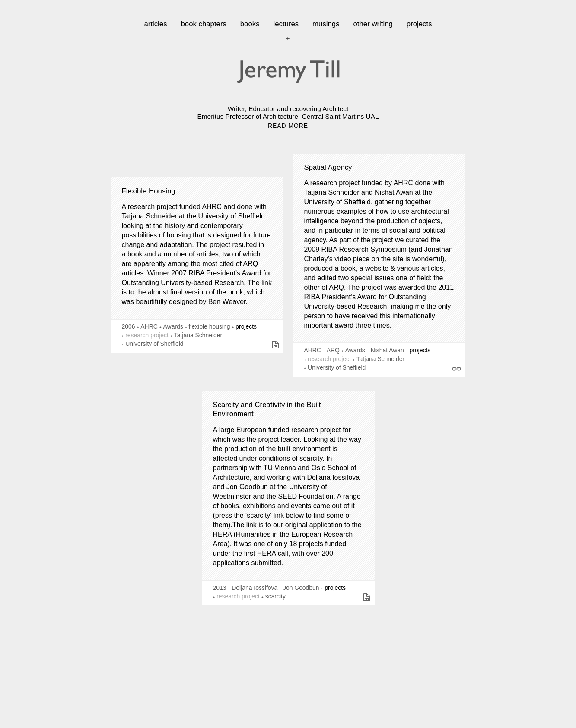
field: (424, 278)
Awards (173, 326)
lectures (286, 24)
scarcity (275, 596)
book (135, 254)
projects (419, 24)
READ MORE (288, 126)
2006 (129, 326)
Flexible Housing (149, 191)
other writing (373, 24)
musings (326, 24)
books (250, 24)
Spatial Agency (328, 167)
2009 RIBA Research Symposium (355, 249)
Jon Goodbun (301, 588)
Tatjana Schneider (198, 335)
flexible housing (210, 326)
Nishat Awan (387, 350)
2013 (220, 588)
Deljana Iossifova (255, 588)
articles (155, 24)
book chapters (203, 24)
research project (147, 335)
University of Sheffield (154, 344)
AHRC (149, 326)
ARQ (336, 287)
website (377, 268)
